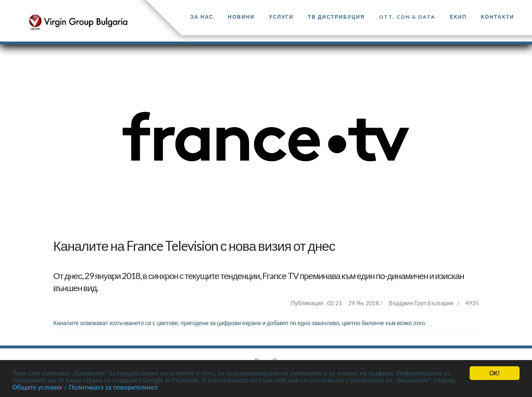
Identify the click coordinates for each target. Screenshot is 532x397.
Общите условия (37, 388)
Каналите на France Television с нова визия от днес (194, 246)
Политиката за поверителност (113, 388)
